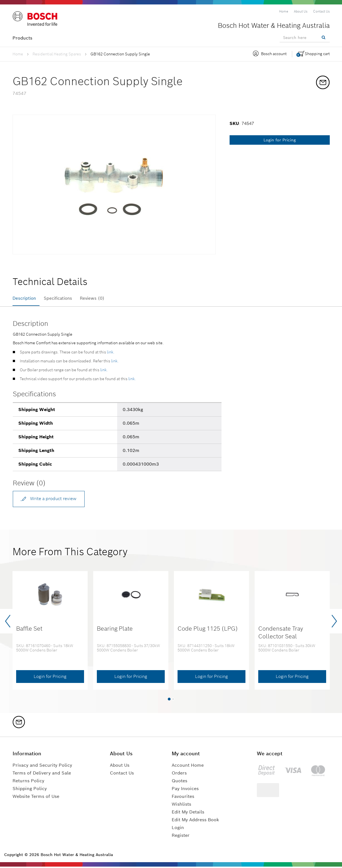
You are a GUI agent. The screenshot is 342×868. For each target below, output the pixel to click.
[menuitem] (284, 11)
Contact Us (122, 774)
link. (111, 353)
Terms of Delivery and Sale (42, 774)
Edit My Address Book (195, 821)
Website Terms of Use (36, 798)
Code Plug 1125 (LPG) (208, 630)
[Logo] (36, 19)
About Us (120, 767)
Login (178, 829)
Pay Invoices (185, 790)
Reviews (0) (99, 298)
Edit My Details (188, 813)
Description (25, 298)
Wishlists (181, 806)
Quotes (179, 782)
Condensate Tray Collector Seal (281, 634)
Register (181, 837)
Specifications (62, 298)
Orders (179, 774)
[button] (169, 700)
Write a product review (49, 499)
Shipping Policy (30, 790)
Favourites (183, 798)
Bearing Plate (115, 630)
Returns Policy (28, 782)
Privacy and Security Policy (42, 767)
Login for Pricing (280, 140)
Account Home (188, 767)
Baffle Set (29, 630)
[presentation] (8, 623)
